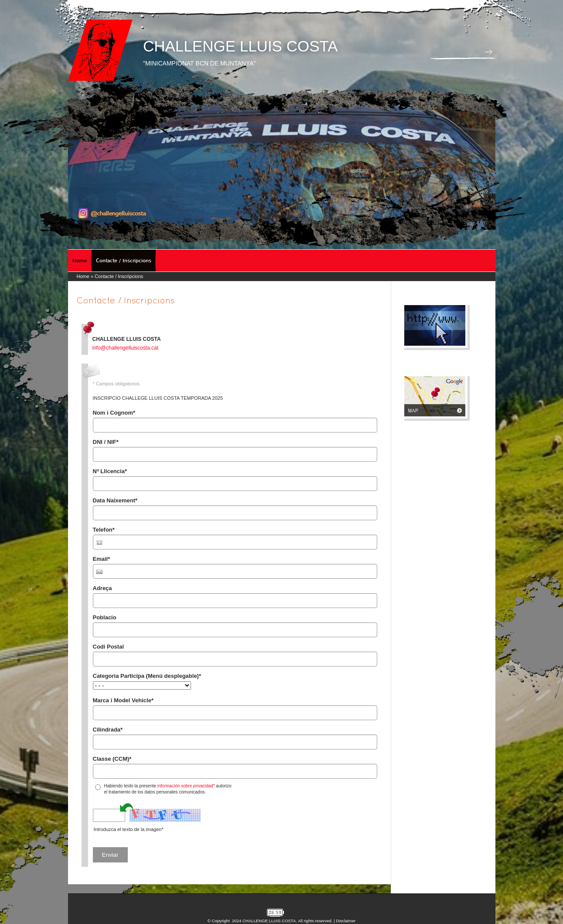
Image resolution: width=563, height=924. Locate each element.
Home (80, 261)
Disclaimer (346, 921)
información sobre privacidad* (186, 786)
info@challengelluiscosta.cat (126, 348)
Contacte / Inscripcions (124, 261)
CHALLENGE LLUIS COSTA (241, 46)
